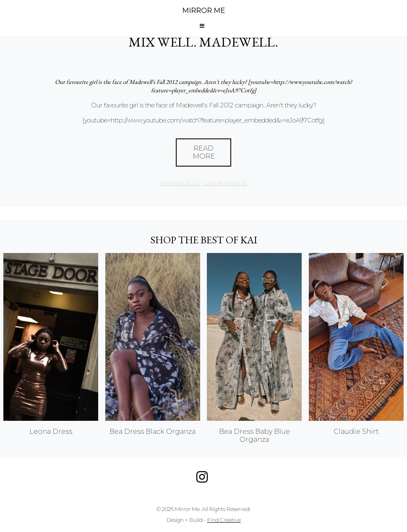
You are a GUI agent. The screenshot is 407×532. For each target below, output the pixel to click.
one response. (226, 183)
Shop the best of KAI (204, 240)
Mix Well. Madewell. (203, 42)
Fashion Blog (180, 183)
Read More (204, 152)
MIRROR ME (203, 11)
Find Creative (224, 520)
